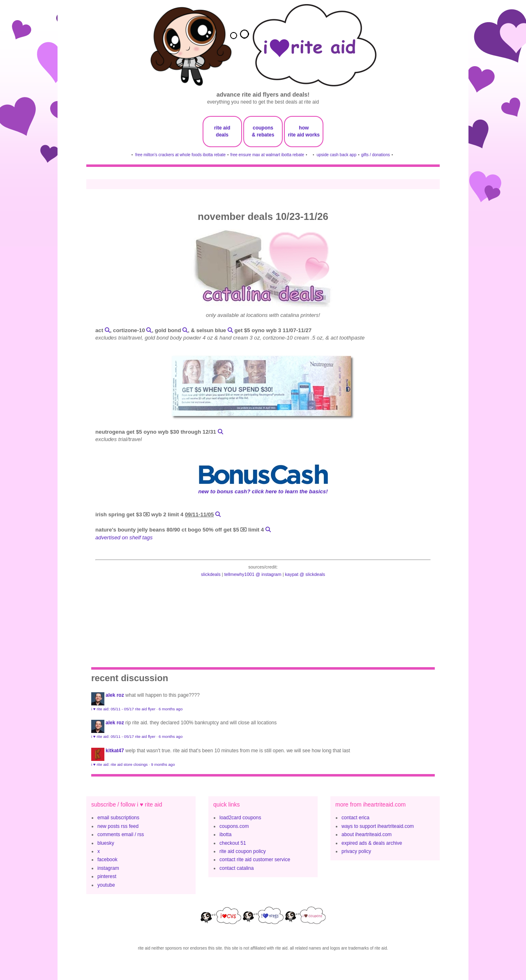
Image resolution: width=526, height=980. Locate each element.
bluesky (106, 843)
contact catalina (236, 868)
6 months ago (171, 709)
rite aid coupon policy (243, 851)
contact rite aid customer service (255, 860)
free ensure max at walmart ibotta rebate (268, 155)
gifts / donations (376, 155)
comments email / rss (121, 834)
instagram (108, 868)
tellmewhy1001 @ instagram (253, 574)
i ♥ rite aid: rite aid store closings (119, 764)
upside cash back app (336, 155)
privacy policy (356, 851)
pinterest (107, 876)
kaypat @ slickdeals (305, 574)
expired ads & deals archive (372, 843)
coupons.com (234, 826)
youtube (106, 885)
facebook (107, 860)
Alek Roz (115, 695)
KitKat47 (115, 751)
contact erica (355, 818)
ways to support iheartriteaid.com (378, 826)
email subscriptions (118, 818)
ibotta (225, 834)
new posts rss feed (118, 826)
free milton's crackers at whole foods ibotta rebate (180, 155)
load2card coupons (240, 818)
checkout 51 (233, 843)
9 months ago (163, 764)
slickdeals (211, 574)
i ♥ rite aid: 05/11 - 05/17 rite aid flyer (123, 709)
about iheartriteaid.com (367, 834)
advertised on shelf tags (124, 537)
